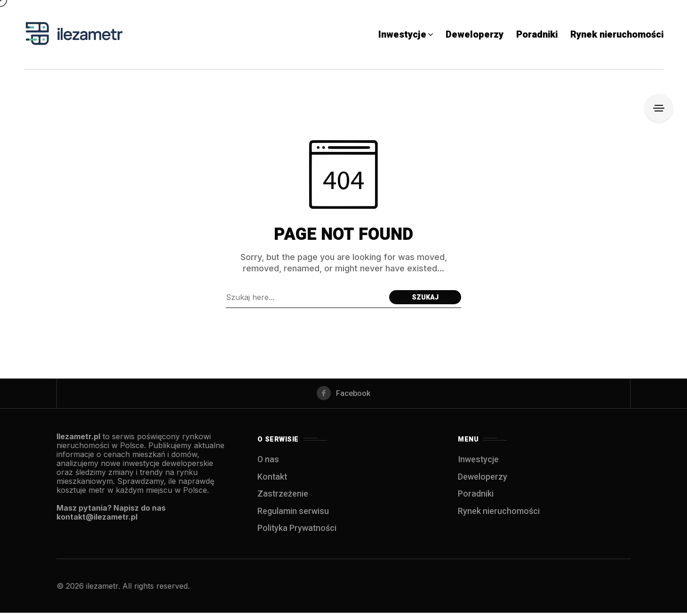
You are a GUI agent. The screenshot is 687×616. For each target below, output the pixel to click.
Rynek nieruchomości (499, 515)
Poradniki (476, 497)
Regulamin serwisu (293, 515)
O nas (268, 463)
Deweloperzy (483, 480)
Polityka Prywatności (297, 532)
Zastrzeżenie (283, 497)
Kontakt (272, 480)
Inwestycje (478, 463)
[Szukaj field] (305, 297)
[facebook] (343, 395)
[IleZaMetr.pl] (75, 34)
